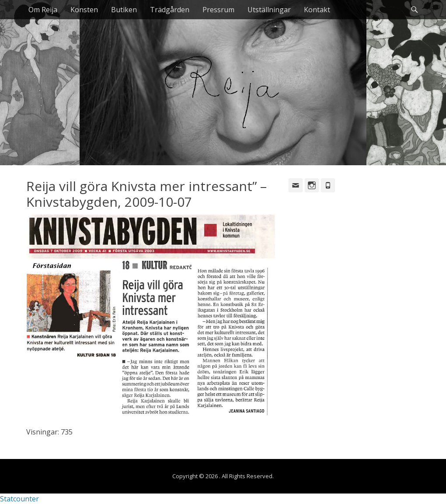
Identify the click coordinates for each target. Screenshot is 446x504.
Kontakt (317, 10)
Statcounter (19, 499)
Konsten (84, 10)
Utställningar (269, 10)
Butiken (124, 10)
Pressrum (218, 10)
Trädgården (170, 10)
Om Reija (43, 10)
